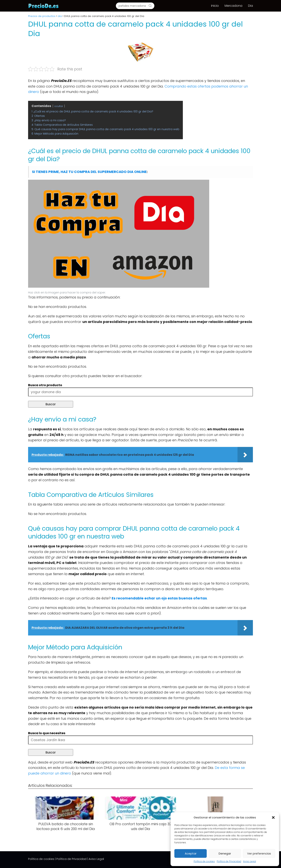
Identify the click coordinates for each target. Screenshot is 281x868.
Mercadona (233, 6)
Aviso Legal (250, 861)
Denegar (225, 853)
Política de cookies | (42, 859)
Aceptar (191, 853)
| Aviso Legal (96, 859)
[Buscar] (150, 6)
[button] (273, 817)
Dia (250, 6)
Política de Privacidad (229, 861)
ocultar (59, 106)
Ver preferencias (259, 853)
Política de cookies (204, 861)
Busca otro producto (45, 385)
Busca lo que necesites (47, 733)
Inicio (215, 6)
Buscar (51, 404)
